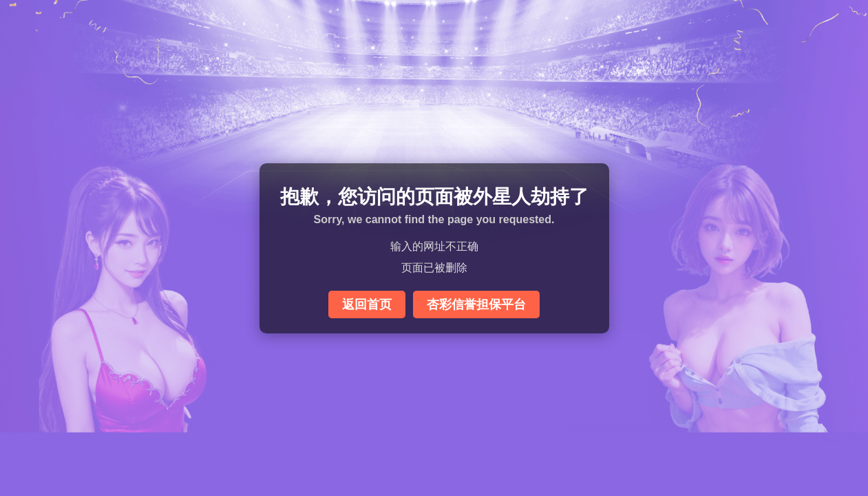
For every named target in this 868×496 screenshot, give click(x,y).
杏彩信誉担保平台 (476, 304)
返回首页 (367, 304)
